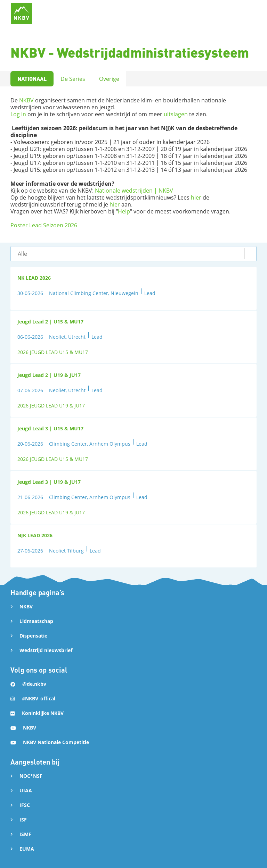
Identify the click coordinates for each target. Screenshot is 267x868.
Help (124, 211)
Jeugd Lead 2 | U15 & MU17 (50, 322)
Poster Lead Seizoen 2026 (44, 225)
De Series (73, 79)
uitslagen (176, 114)
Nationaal (32, 79)
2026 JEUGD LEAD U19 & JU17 (51, 406)
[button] (133, 254)
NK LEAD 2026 (34, 278)
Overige (109, 79)
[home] (21, 13)
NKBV (26, 100)
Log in (18, 114)
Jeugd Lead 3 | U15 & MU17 (50, 428)
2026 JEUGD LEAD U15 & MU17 (53, 352)
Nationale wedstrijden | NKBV (134, 191)
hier (196, 197)
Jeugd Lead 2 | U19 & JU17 (49, 375)
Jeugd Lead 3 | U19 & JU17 (49, 482)
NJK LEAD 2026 (35, 535)
